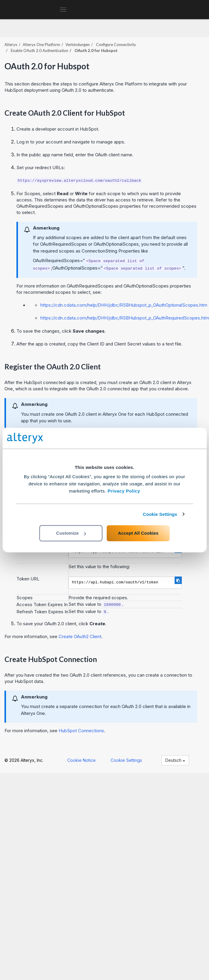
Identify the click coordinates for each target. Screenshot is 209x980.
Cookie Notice (81, 760)
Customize (71, 533)
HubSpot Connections (81, 731)
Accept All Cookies (138, 533)
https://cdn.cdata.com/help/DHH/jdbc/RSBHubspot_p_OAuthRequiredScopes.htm (125, 318)
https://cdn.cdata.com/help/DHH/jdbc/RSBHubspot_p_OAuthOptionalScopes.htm (124, 305)
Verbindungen (78, 45)
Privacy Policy (124, 491)
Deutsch (175, 760)
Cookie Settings (160, 514)
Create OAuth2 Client (80, 636)
